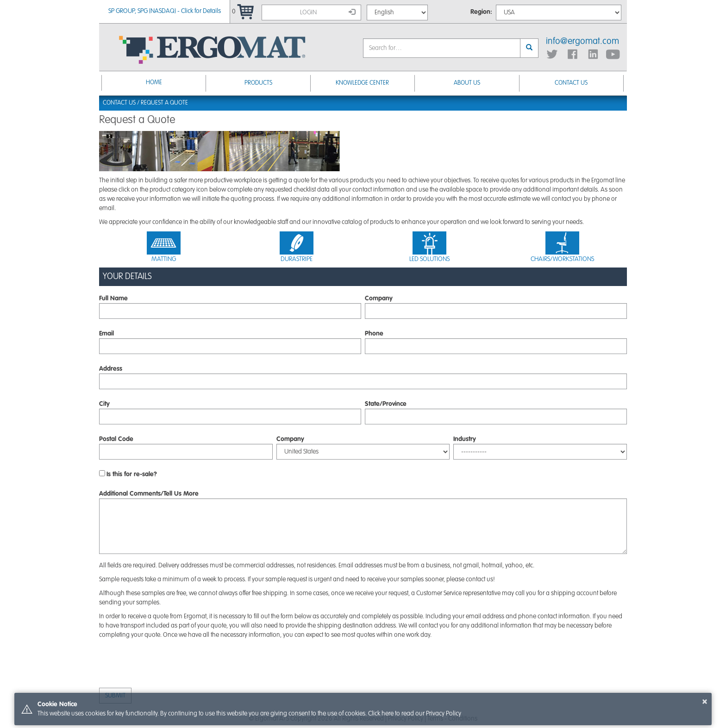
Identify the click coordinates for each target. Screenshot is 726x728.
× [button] (705, 702)
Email (106, 334)
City (104, 404)
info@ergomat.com (582, 42)
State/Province (386, 404)
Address (111, 369)
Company (379, 299)
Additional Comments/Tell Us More (149, 494)
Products (258, 83)
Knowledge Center (362, 83)
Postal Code (116, 439)
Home (154, 83)
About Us (467, 83)
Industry (465, 439)
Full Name (113, 299)
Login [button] (328, 12)
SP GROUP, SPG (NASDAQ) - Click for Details (165, 11)
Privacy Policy (444, 714)
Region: (481, 12)
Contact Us (571, 83)
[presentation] (169, 665)
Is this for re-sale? (132, 474)
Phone (374, 334)
